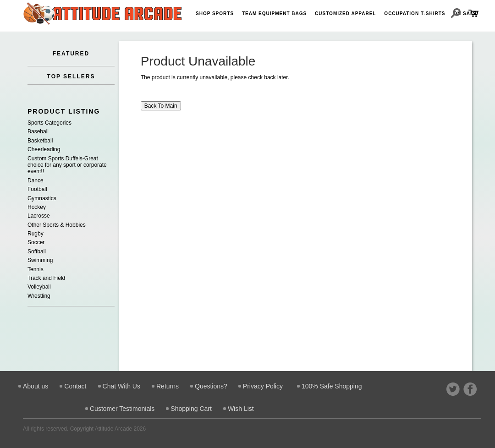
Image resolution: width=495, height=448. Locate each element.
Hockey (37, 207)
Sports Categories (49, 123)
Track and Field (46, 278)
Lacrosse (39, 216)
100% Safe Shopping (332, 386)
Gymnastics (42, 198)
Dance (36, 180)
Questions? (211, 386)
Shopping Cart (191, 409)
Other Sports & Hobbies (57, 225)
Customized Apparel (345, 14)
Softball (37, 251)
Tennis (36, 269)
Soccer (36, 242)
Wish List (241, 409)
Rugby (36, 234)
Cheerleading (44, 149)
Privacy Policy (263, 386)
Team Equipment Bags (274, 14)
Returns (168, 386)
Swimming (40, 260)
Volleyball (39, 287)
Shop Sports (215, 14)
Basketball (40, 141)
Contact (75, 386)
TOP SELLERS (71, 76)
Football (37, 189)
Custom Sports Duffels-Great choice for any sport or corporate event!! (67, 165)
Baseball (38, 131)
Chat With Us (121, 386)
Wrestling (39, 296)
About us (36, 386)
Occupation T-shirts (415, 14)
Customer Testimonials (122, 409)
